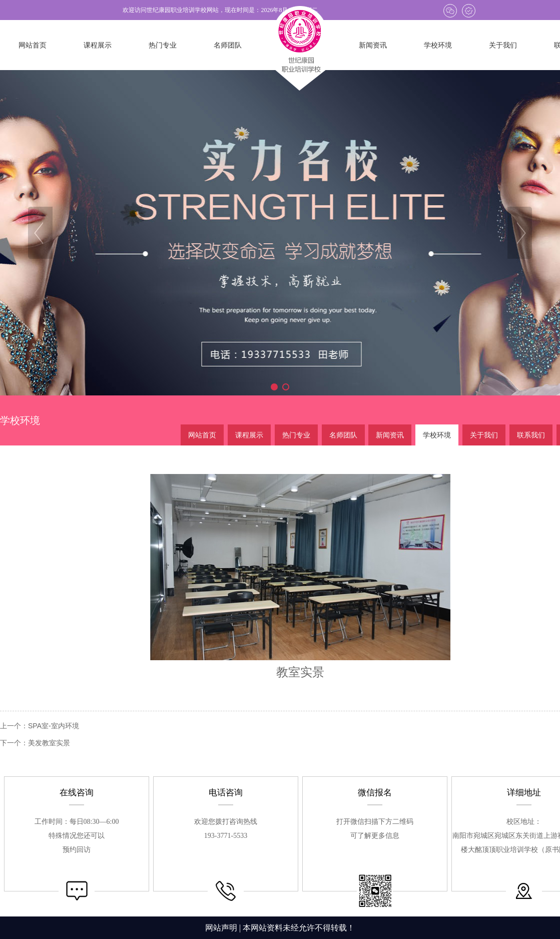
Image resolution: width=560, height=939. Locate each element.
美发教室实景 (49, 743)
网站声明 (221, 928)
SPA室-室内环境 (54, 726)
